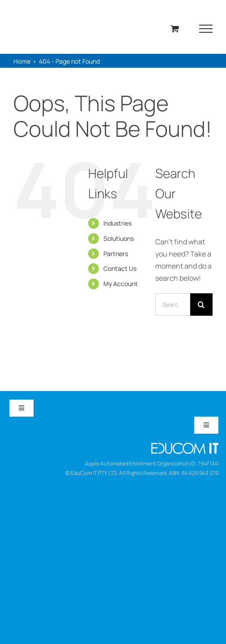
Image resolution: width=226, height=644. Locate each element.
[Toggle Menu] (206, 29)
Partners (116, 254)
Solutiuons (119, 238)
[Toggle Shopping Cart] (175, 28)
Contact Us (120, 268)
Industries (117, 223)
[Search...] (173, 305)
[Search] (201, 305)
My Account (121, 284)
